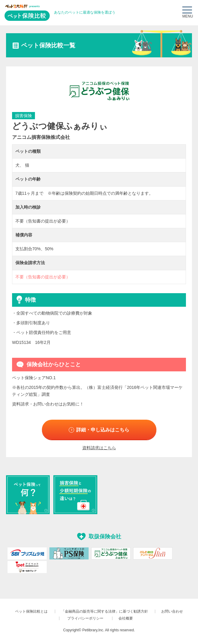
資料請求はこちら (99, 450)
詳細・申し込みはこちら (104, 431)
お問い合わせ (172, 613)
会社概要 (126, 620)
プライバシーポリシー (87, 620)
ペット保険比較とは (31, 613)
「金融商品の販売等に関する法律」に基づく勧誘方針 (105, 613)
